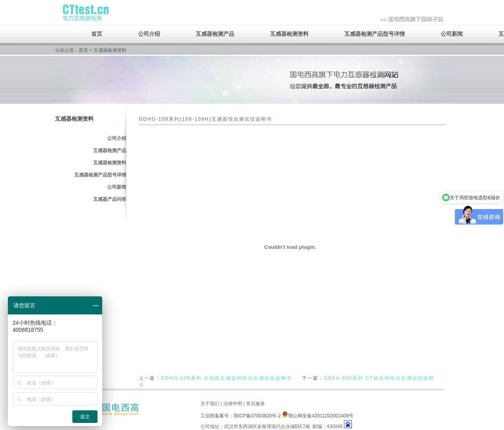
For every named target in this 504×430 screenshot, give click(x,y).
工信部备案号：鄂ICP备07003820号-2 (241, 416)
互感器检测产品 (215, 34)
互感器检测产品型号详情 (375, 34)
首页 (97, 34)
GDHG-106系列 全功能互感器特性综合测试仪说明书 (226, 378)
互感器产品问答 (110, 199)
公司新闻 (452, 34)
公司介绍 (149, 34)
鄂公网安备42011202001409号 (317, 416)
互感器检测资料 (289, 34)
